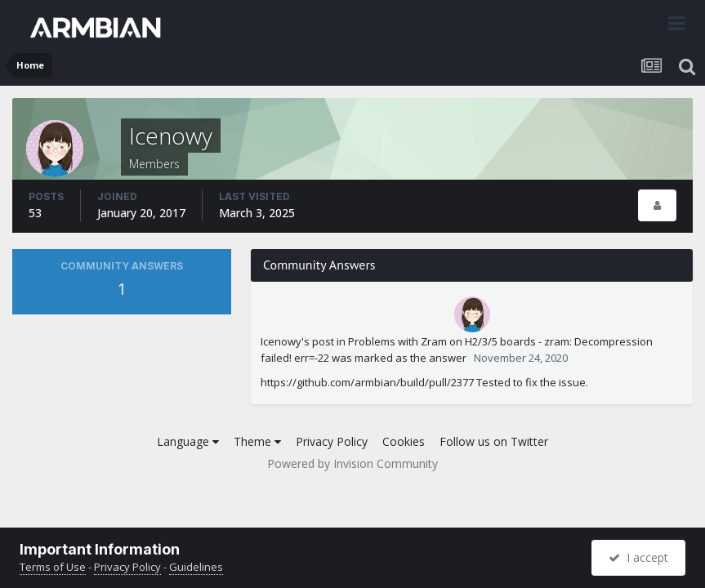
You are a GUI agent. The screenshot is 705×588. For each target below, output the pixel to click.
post (323, 341)
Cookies (404, 441)
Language (188, 441)
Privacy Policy (332, 441)
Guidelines (196, 567)
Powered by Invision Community (352, 463)
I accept (638, 557)
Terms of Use (53, 567)
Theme (257, 441)
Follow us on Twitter (494, 441)
